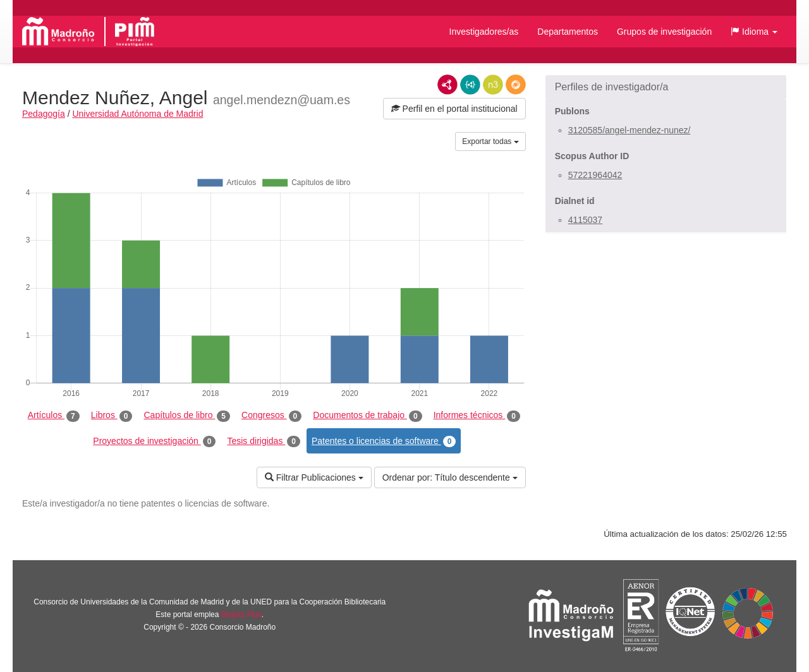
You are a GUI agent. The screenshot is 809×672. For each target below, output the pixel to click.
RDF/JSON (516, 85)
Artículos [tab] (54, 416)
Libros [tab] (112, 416)
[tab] (666, 87)
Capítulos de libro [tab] (187, 416)
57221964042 (595, 175)
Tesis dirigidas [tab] (264, 441)
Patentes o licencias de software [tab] (384, 441)
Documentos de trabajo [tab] (367, 416)
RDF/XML (447, 85)
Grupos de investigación (664, 32)
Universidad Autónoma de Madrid (137, 114)
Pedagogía (44, 114)
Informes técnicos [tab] (477, 416)
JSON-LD (470, 85)
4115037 (586, 220)
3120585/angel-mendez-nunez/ (630, 130)
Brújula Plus (241, 615)
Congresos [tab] (271, 416)
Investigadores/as (484, 32)
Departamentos (568, 32)
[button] (754, 32)
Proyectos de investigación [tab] (154, 441)
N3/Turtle (493, 85)
